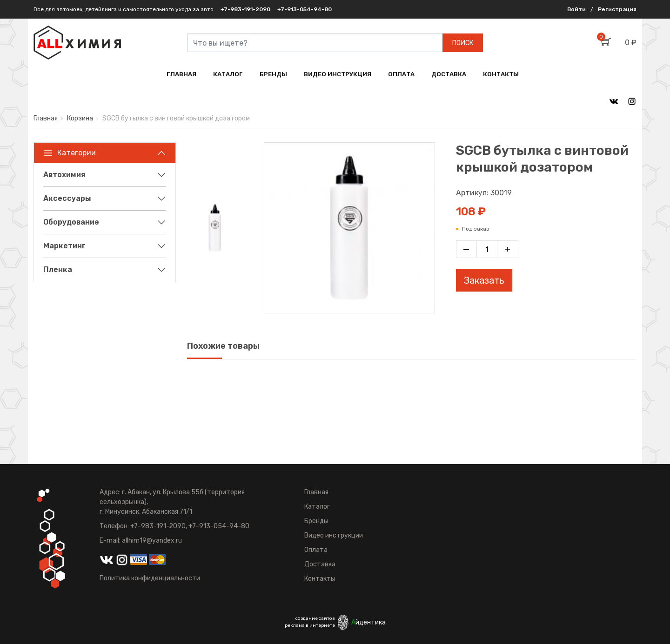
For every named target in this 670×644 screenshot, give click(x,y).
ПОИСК (463, 43)
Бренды (316, 521)
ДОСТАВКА (449, 74)
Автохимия (64, 175)
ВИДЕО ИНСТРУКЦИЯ (338, 74)
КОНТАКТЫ (501, 74)
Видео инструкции (334, 535)
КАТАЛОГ (228, 74)
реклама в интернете (310, 625)
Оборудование (71, 222)
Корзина (80, 118)
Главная (46, 118)
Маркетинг (64, 246)
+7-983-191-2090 (245, 9)
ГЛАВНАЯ (181, 74)
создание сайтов (315, 618)
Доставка (320, 564)
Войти (576, 9)
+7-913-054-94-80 (305, 9)
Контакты (320, 579)
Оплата (316, 550)
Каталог (317, 507)
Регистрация (617, 9)
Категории (70, 153)
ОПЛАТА (401, 74)
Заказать (484, 280)
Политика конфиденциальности (150, 578)
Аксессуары (67, 198)
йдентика (368, 622)
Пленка (58, 269)
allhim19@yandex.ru (152, 541)
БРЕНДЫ (273, 74)
